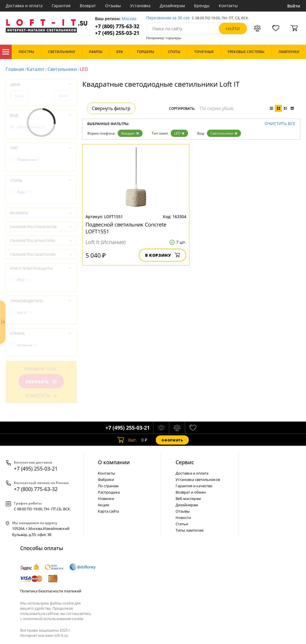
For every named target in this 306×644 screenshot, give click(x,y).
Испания (27, 345)
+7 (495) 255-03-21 (117, 33)
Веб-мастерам (188, 498)
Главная (15, 69)
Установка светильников (198, 479)
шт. (127, 440)
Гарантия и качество (194, 486)
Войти (294, 6)
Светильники (62, 69)
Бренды (202, 6)
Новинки (106, 498)
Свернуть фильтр (111, 108)
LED (179, 133)
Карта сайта (108, 511)
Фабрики (106, 479)
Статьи (182, 524)
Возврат (88, 6)
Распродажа (109, 492)
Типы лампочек (190, 530)
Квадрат (130, 133)
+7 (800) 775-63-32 (117, 26)
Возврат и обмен (191, 492)
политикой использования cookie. (53, 619)
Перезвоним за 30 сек (168, 18)
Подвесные (29, 159)
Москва (129, 19)
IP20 (23, 280)
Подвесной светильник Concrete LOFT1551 (126, 228)
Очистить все (280, 124)
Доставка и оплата (24, 6)
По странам (108, 486)
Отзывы (113, 6)
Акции (103, 505)
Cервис (185, 462)
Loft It (24, 312)
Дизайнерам (172, 6)
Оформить (172, 440)
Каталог (6, 52)
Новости (183, 518)
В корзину (162, 255)
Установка (140, 6)
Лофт (24, 192)
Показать (41, 382)
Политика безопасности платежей (51, 591)
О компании (114, 462)
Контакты (228, 6)
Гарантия (61, 6)
